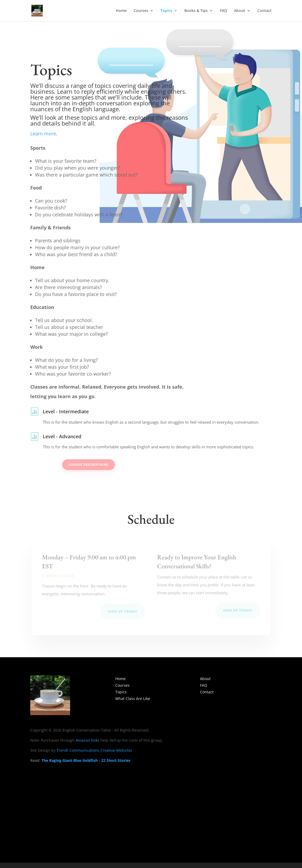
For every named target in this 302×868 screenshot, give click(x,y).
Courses (141, 11)
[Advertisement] (151, 807)
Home (121, 11)
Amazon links (88, 740)
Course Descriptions (102, 465)
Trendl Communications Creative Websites (94, 750)
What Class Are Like (133, 699)
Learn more (43, 134)
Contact (265, 11)
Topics (166, 11)
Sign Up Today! (123, 611)
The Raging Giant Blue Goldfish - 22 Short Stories (86, 760)
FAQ (224, 11)
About (240, 11)
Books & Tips (196, 11)
